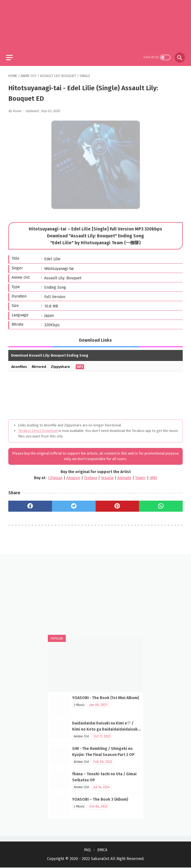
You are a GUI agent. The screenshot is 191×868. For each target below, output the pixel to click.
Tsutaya (91, 475)
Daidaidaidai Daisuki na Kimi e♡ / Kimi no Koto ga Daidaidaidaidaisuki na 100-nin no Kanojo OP (105, 729)
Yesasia (107, 475)
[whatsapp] (161, 504)
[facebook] (30, 504)
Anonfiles (20, 364)
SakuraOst (100, 859)
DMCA (102, 850)
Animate (124, 475)
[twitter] (74, 504)
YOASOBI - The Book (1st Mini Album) (106, 698)
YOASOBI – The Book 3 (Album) (100, 799)
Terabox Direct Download (38, 428)
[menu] (12, 55)
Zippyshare (62, 364)
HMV (153, 475)
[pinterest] (117, 504)
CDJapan (55, 475)
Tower (140, 475)
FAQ (87, 850)
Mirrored (40, 364)
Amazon (73, 475)
